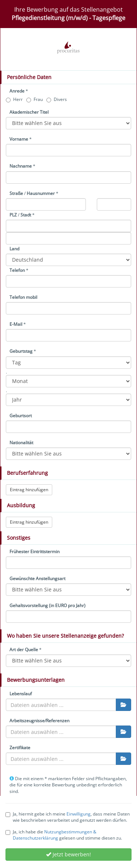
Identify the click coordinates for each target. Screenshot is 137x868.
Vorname (19, 139)
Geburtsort (21, 416)
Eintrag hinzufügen (29, 490)
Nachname (21, 166)
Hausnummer (41, 193)
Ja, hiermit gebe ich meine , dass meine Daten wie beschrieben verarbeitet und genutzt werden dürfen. (68, 817)
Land (14, 249)
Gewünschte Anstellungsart (37, 578)
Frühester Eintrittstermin (35, 552)
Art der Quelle (24, 650)
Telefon (17, 270)
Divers (57, 99)
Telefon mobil (23, 297)
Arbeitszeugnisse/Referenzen (39, 721)
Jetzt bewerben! (68, 854)
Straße (16, 193)
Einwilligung (79, 814)
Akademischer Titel (29, 112)
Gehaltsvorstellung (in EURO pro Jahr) (47, 605)
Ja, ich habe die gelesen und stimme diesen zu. (64, 835)
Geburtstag (21, 351)
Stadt (26, 215)
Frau (35, 99)
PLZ (13, 215)
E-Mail (16, 324)
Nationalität (21, 443)
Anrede (17, 91)
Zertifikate (20, 748)
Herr (14, 99)
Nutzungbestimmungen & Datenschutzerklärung (55, 835)
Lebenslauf (21, 694)
